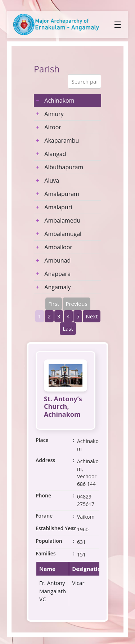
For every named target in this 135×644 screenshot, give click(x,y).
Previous (76, 304)
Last (68, 328)
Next (92, 316)
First (54, 304)
